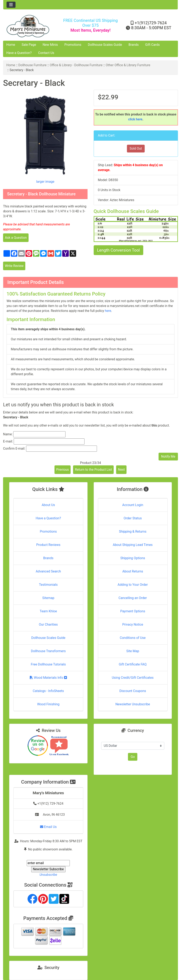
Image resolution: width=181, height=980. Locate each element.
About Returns (133, 571)
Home (11, 45)
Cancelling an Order (133, 598)
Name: (8, 434)
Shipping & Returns (133, 531)
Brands (134, 45)
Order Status (133, 518)
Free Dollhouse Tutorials (48, 664)
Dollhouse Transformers (48, 651)
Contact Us (46, 53)
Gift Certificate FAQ (133, 664)
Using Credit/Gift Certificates (133, 678)
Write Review (14, 266)
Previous (63, 470)
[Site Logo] (32, 26)
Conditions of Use (133, 638)
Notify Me (168, 456)
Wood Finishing (48, 704)
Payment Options (133, 611)
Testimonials (48, 585)
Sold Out (136, 148)
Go (133, 757)
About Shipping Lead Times (133, 545)
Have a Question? (19, 53)
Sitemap (48, 598)
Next (121, 470)
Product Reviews (48, 545)
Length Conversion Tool (118, 250)
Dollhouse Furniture (32, 65)
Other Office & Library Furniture (128, 65)
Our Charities (48, 624)
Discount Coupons (133, 691)
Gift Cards (153, 45)
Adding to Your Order (133, 585)
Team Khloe (48, 611)
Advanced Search (48, 571)
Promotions (73, 45)
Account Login (133, 505)
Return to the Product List (93, 470)
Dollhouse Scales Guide (105, 45)
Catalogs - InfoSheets (48, 691)
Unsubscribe (48, 875)
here (108, 311)
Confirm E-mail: (14, 449)
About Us (48, 505)
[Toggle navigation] (11, 5)
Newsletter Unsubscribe (133, 704)
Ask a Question (16, 238)
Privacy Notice (133, 624)
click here (135, 119)
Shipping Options (133, 558)
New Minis (50, 45)
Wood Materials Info (48, 678)
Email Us (48, 827)
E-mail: (8, 441)
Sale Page (29, 45)
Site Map (133, 651)
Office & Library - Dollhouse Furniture (76, 65)
